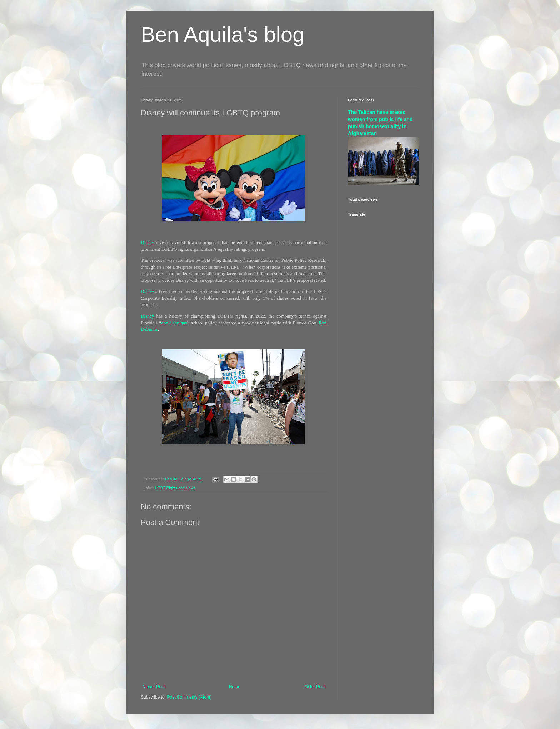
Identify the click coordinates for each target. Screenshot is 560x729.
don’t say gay (174, 323)
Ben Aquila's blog (222, 34)
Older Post (314, 687)
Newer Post (154, 687)
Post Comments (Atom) (189, 697)
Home (235, 687)
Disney (147, 242)
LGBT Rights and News (175, 488)
